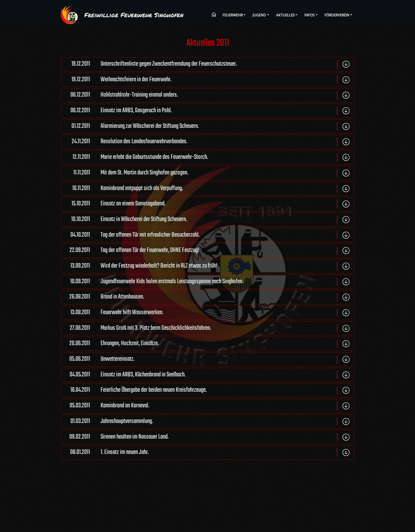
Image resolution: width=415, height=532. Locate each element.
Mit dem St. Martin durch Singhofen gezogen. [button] (125, 173)
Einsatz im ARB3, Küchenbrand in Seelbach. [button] (123, 375)
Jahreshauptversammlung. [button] (107, 422)
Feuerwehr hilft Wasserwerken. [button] (112, 313)
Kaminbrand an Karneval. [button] (105, 406)
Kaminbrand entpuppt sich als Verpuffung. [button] (122, 189)
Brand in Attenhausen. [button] (102, 297)
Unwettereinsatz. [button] (98, 359)
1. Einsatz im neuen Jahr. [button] (105, 453)
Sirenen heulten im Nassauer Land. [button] (115, 437)
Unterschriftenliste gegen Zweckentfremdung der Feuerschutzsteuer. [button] (149, 64)
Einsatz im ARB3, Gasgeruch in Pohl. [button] (116, 111)
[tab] (207, 64)
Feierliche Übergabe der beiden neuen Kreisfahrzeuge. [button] (134, 390)
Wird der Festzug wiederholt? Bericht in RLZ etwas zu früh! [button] (139, 266)
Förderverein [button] (337, 15)
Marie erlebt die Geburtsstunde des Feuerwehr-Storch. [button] (134, 157)
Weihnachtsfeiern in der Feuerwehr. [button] (116, 80)
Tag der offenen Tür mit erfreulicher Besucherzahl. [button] (130, 235)
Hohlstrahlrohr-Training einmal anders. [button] (119, 95)
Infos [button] (309, 15)
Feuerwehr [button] (233, 15)
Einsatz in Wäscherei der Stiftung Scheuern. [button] (124, 220)
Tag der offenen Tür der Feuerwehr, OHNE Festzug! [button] (130, 251)
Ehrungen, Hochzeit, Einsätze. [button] (110, 344)
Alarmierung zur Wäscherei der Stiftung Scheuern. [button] (130, 127)
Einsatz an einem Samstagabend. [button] (113, 204)
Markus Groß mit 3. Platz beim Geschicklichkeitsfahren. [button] (136, 328)
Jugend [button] (259, 15)
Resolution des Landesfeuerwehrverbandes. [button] (124, 142)
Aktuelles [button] (285, 15)
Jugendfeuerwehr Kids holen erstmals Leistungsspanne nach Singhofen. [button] (152, 282)
